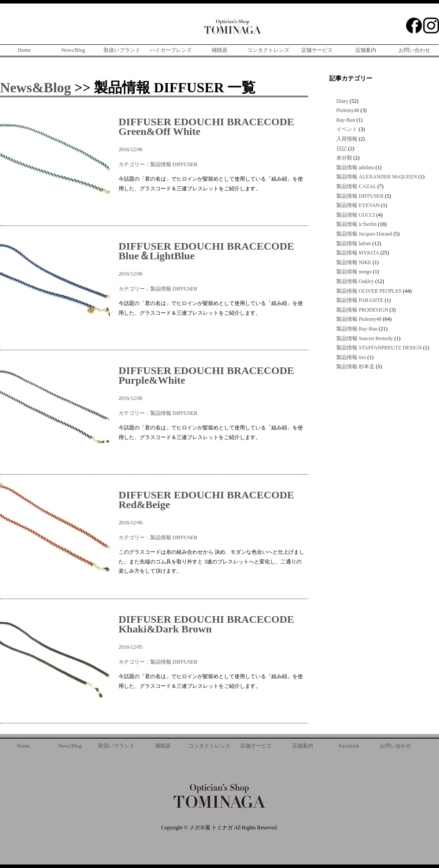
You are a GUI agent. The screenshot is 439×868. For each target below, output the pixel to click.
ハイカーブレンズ (171, 50)
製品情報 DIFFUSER (174, 164)
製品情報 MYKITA (358, 253)
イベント (347, 129)
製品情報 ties (351, 357)
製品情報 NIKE (354, 262)
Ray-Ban (346, 120)
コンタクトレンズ (268, 50)
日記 (342, 149)
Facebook (349, 746)
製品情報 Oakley (355, 281)
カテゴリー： (134, 164)
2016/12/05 (212, 632)
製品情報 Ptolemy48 (359, 319)
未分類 (344, 158)
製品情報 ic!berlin (356, 224)
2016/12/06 (212, 135)
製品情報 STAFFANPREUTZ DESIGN (379, 348)
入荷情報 (347, 139)
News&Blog (36, 87)
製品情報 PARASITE (360, 300)
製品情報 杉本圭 (355, 367)
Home (24, 50)
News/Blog (73, 50)
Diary (342, 101)
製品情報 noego (354, 272)
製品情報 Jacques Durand (364, 234)
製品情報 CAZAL (356, 186)
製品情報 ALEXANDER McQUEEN (377, 177)
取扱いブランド (122, 50)
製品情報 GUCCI (356, 215)
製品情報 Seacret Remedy (365, 338)
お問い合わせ (414, 50)
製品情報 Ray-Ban (357, 329)
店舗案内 (366, 50)
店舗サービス (317, 50)
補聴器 (219, 50)
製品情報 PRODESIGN (362, 310)
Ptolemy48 (348, 110)
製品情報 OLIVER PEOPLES (369, 291)
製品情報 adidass (355, 167)
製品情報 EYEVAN (358, 205)
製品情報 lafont (354, 243)
